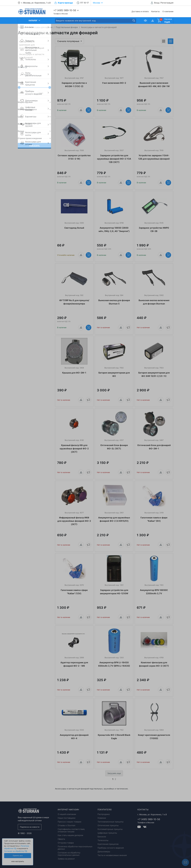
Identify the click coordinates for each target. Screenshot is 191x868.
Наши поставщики (67, 818)
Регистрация (167, 3)
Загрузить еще (114, 773)
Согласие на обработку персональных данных (69, 854)
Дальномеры (104, 852)
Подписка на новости (30, 827)
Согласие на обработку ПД (16, 851)
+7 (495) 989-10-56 (65, 10)
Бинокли (102, 837)
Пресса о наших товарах (70, 822)
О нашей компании (67, 814)
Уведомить (128, 327)
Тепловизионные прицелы (111, 822)
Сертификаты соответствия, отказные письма (71, 830)
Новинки (102, 818)
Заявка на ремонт (66, 859)
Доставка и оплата (140, 11)
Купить (89, 110)
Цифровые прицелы (107, 833)
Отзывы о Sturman (67, 825)
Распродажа (104, 814)
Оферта (61, 839)
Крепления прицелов (108, 844)
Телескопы (103, 840)
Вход (157, 3)
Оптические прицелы (108, 825)
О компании (168, 11)
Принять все (18, 856)
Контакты (156, 11)
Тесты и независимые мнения (112, 855)
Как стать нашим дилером (70, 835)
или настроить (18, 861)
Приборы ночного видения (111, 848)
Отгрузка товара (66, 843)
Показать (34, 146)
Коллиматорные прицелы (110, 829)
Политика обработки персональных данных (75, 848)
